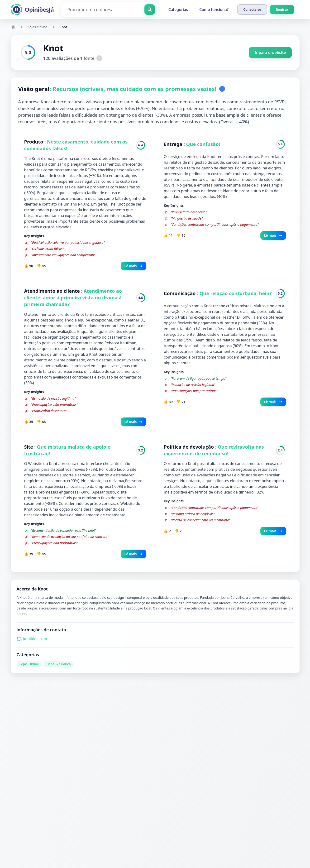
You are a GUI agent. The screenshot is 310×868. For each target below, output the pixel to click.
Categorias (178, 10)
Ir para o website (270, 53)
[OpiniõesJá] (32, 10)
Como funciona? (214, 10)
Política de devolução (190, 447)
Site (29, 447)
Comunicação (180, 293)
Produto (34, 142)
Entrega (174, 144)
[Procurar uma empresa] (110, 10)
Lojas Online (38, 27)
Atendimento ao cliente (53, 291)
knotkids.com (35, 639)
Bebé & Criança (59, 664)
